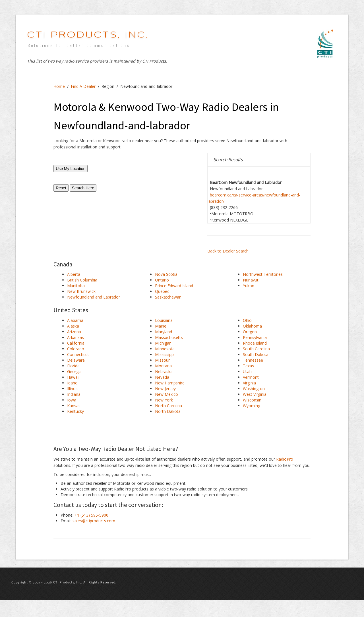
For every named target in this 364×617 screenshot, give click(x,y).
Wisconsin (252, 400)
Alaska (73, 326)
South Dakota (256, 354)
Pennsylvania (255, 337)
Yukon (249, 286)
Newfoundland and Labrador (94, 297)
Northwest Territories (263, 274)
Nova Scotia (166, 274)
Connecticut (78, 354)
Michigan (163, 343)
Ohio (247, 320)
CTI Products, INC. (88, 35)
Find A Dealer (83, 86)
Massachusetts (169, 337)
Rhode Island (255, 343)
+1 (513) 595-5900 (91, 515)
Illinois (73, 389)
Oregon (250, 332)
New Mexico (167, 394)
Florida (73, 366)
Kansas (74, 406)
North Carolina (168, 406)
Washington (254, 389)
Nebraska (164, 371)
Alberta (74, 274)
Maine (161, 326)
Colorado (76, 349)
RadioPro (285, 459)
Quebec (162, 291)
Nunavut (251, 280)
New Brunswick (81, 291)
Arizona (74, 332)
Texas (248, 366)
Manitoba (76, 286)
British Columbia (82, 280)
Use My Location (71, 169)
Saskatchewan (168, 297)
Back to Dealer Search (228, 251)
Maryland (164, 332)
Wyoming (252, 406)
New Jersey (165, 389)
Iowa (72, 400)
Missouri (163, 360)
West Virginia (255, 394)
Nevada (162, 377)
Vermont (251, 377)
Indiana (74, 394)
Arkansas (76, 337)
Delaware (76, 360)
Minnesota (165, 349)
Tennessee (253, 360)
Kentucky (76, 411)
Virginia (249, 383)
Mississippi (165, 354)
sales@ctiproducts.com (94, 521)
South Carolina (256, 349)
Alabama (75, 320)
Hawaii (73, 377)
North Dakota (168, 411)
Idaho (72, 383)
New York (164, 400)
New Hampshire (170, 383)
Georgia (74, 371)
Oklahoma (252, 326)
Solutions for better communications (79, 45)
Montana (163, 366)
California (76, 343)
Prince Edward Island (174, 286)
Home (59, 86)
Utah (247, 371)
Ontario (162, 280)
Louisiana (164, 320)
